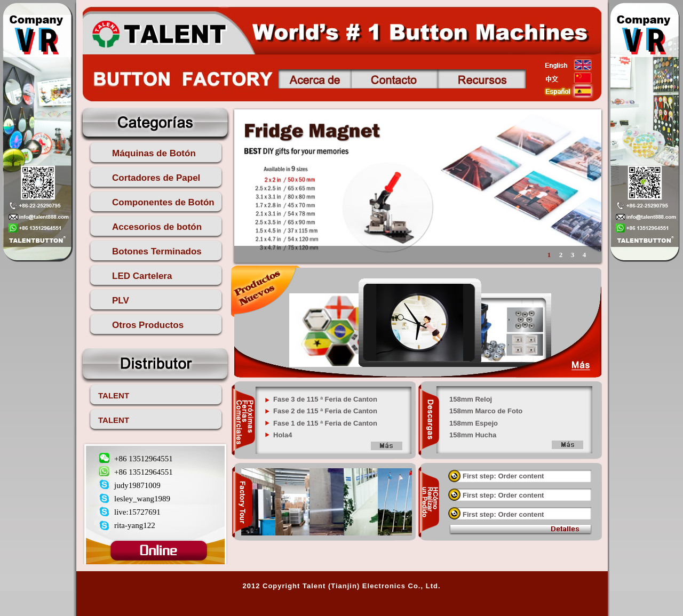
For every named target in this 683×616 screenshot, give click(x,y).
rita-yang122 (135, 525)
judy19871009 (137, 485)
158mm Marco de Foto (486, 411)
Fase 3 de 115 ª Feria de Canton (325, 399)
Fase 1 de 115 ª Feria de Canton (325, 423)
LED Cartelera (142, 276)
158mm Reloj (471, 399)
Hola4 (283, 435)
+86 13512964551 (144, 459)
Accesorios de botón (157, 227)
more (386, 446)
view (562, 530)
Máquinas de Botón (154, 153)
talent (158, 33)
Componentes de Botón (163, 202)
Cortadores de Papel (156, 178)
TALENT (114, 395)
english (569, 65)
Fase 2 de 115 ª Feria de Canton (325, 411)
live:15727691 (137, 512)
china (569, 78)
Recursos (482, 79)
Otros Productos (148, 325)
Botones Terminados (157, 251)
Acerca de (315, 79)
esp (569, 91)
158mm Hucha (473, 435)
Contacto (395, 79)
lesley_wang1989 (142, 499)
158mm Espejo (474, 423)
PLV (121, 301)
